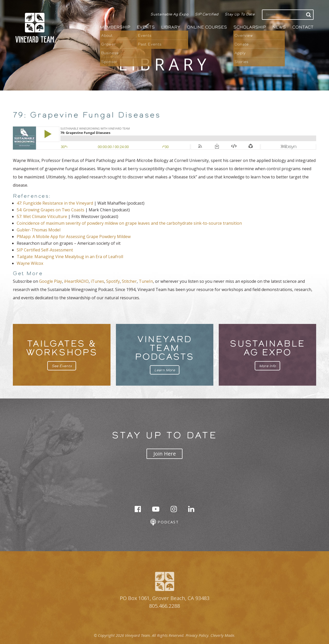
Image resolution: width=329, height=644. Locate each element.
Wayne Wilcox (30, 263)
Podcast (165, 522)
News (279, 27)
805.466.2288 (164, 606)
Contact (303, 27)
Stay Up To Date (240, 14)
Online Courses (207, 27)
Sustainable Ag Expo (169, 14)
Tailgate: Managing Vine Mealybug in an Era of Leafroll (70, 257)
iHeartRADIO (76, 281)
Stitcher (129, 281)
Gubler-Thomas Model (39, 230)
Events (146, 27)
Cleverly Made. (223, 635)
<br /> (164, 138)
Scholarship (250, 27)
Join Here (165, 454)
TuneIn (146, 281)
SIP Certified (207, 14)
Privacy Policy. (198, 635)
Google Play (51, 281)
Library (171, 27)
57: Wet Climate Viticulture (42, 216)
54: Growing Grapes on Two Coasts (51, 210)
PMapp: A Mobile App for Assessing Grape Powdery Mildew (74, 237)
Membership (115, 27)
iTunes (97, 281)
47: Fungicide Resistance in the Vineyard (55, 203)
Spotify (113, 281)
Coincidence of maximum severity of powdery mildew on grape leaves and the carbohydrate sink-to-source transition (129, 223)
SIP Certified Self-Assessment (45, 250)
